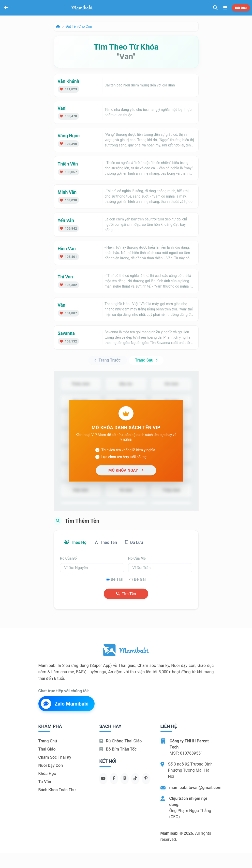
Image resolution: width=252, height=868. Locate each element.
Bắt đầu (241, 8)
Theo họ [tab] (75, 542)
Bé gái (140, 579)
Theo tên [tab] (106, 542)
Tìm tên (126, 594)
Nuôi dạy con (51, 765)
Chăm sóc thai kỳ (55, 757)
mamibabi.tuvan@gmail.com (195, 788)
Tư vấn (45, 782)
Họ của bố (68, 558)
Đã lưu (134, 542)
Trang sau (146, 360)
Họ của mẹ (137, 558)
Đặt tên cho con (79, 26)
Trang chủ (48, 741)
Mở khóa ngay (126, 470)
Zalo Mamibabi (65, 704)
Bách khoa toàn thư (57, 790)
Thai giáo (47, 749)
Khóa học (47, 774)
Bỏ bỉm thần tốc (118, 749)
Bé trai (117, 579)
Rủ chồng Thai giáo (121, 741)
